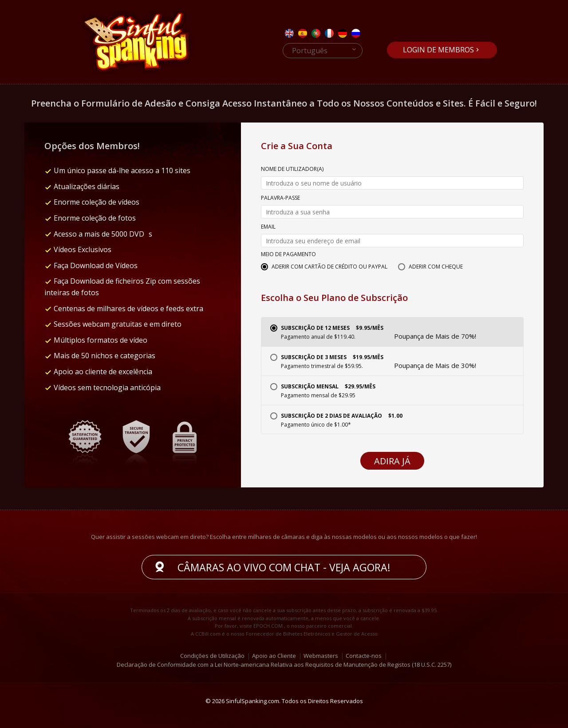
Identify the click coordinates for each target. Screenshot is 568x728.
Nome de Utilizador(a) (292, 170)
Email (268, 227)
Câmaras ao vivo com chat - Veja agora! (284, 567)
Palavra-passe (280, 198)
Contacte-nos (364, 655)
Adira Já (392, 461)
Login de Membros (438, 50)
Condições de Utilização (212, 655)
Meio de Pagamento (288, 255)
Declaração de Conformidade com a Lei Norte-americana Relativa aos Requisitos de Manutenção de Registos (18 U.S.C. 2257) (284, 665)
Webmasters (321, 655)
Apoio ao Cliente (274, 655)
